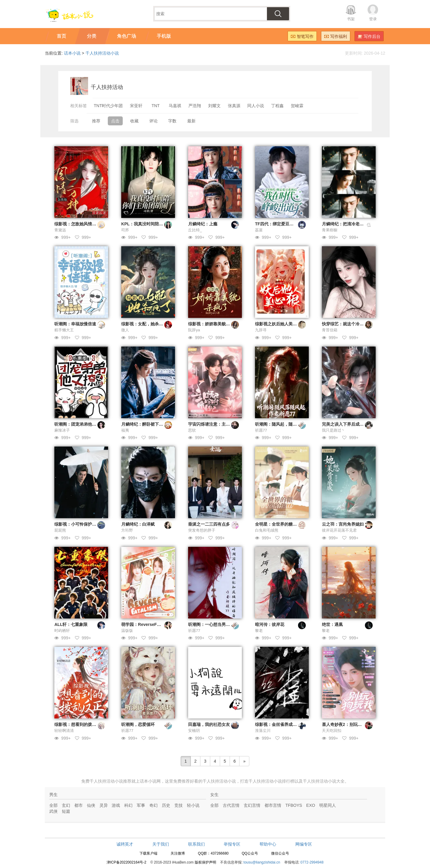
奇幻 (153, 805)
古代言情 (231, 805)
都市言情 (273, 805)
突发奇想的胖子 (202, 530)
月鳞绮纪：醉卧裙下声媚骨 (146, 424)
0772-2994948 (312, 862)
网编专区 (304, 844)
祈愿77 (261, 430)
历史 (166, 805)
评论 (153, 121)
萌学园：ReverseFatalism (146, 624)
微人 (125, 330)
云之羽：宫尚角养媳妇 (343, 524)
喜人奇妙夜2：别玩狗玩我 (346, 724)
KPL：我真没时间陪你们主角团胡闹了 (157, 224)
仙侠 (91, 805)
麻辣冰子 (62, 430)
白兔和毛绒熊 (267, 530)
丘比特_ (195, 230)
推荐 (96, 121)
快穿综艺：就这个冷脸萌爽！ (349, 324)
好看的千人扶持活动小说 (213, 781)
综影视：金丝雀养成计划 (278, 724)
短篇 (66, 811)
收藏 (134, 121)
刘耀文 (214, 106)
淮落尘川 (263, 731)
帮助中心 (268, 844)
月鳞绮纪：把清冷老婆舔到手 (349, 224)
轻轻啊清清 (64, 731)
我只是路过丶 (334, 430)
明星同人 (328, 805)
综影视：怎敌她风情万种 (77, 224)
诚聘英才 (125, 844)
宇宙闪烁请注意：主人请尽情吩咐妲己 (224, 424)
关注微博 (178, 853)
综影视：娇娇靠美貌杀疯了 (213, 324)
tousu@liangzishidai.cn (262, 862)
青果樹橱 (330, 230)
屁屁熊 (60, 530)
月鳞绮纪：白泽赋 (138, 524)
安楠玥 (194, 731)
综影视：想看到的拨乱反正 (79, 724)
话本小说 (72, 53)
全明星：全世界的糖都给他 (280, 524)
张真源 (234, 106)
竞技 (179, 805)
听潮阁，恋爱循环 (138, 724)
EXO (311, 805)
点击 (115, 121)
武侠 (53, 811)
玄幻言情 (252, 805)
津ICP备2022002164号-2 (126, 862)
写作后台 (369, 36)
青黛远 (60, 230)
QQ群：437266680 (213, 853)
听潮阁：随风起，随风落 (278, 424)
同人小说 (256, 106)
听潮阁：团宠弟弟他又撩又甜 (82, 424)
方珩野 (127, 530)
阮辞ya (194, 330)
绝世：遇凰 (332, 624)
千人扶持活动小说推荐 (110, 781)
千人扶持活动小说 (102, 53)
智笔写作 (302, 36)
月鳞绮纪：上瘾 (203, 224)
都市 (79, 805)
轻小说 (193, 805)
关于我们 (161, 844)
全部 (53, 805)
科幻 (128, 805)
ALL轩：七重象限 (71, 624)
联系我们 (196, 844)
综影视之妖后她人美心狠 (278, 324)
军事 (141, 805)
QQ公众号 (250, 853)
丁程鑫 (277, 106)
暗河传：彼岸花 (270, 624)
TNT (155, 106)
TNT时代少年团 (108, 106)
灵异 (104, 805)
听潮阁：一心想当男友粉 (211, 624)
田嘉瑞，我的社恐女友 (209, 724)
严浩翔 (195, 106)
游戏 (116, 805)
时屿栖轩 (62, 631)
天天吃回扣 (332, 731)
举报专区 (232, 844)
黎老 (259, 631)
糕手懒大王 (64, 330)
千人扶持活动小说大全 (324, 781)
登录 (373, 19)
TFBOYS (294, 805)
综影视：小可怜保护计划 (77, 524)
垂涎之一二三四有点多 (209, 524)
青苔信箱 (330, 330)
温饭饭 (127, 631)
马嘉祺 (175, 106)
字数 (172, 121)
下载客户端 (148, 853)
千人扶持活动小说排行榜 (271, 781)
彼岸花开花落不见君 (339, 530)
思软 (192, 430)
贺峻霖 (297, 106)
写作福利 (336, 36)
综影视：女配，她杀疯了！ (146, 324)
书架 (351, 19)
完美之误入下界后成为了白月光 (351, 424)
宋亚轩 (136, 106)
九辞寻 (261, 330)
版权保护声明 (205, 862)
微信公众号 (280, 853)
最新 (191, 121)
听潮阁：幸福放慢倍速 (75, 324)
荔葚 (259, 230)
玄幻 (66, 805)
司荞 (125, 230)
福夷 (125, 430)
